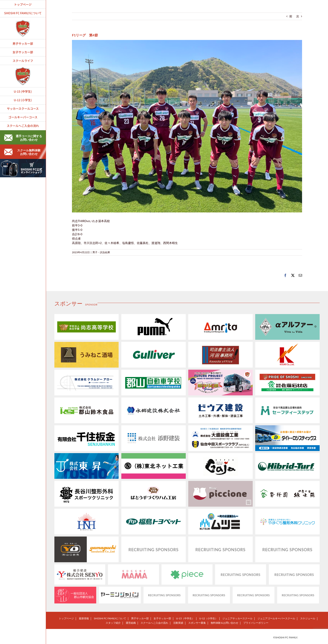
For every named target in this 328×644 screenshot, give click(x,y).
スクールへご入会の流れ (154, 623)
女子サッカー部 (162, 618)
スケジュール (308, 618)
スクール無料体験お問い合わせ (22, 152)
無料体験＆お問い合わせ (224, 623)
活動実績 (178, 623)
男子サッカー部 (140, 618)
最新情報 (84, 618)
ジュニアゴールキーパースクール (276, 618)
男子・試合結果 (101, 252)
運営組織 (131, 623)
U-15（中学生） (185, 618)
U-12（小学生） (208, 618)
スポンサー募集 (197, 623)
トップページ (66, 618)
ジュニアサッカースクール (237, 618)
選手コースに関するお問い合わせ (23, 138)
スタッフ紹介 (113, 623)
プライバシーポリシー (256, 623)
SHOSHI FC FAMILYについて (110, 618)
